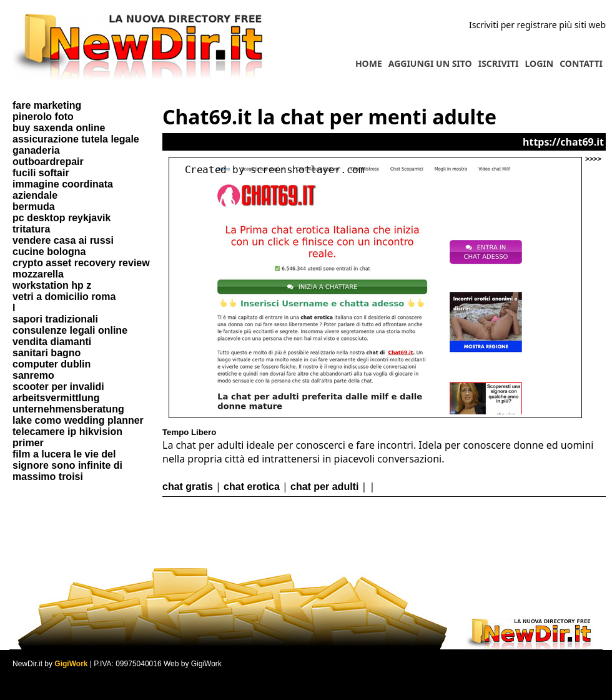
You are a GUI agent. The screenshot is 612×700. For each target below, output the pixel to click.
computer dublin (52, 364)
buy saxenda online (59, 128)
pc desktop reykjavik (62, 218)
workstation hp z (52, 285)
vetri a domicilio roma (64, 297)
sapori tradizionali (55, 319)
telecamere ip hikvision (67, 432)
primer (28, 443)
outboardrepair (48, 162)
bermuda (34, 207)
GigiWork (71, 664)
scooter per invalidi (58, 387)
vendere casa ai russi (63, 240)
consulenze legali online (70, 330)
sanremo (33, 375)
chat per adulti (324, 487)
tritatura (31, 229)
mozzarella (38, 274)
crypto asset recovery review (81, 263)
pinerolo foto (43, 117)
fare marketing (47, 105)
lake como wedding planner (78, 420)
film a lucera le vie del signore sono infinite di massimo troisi (67, 465)
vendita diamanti (52, 342)
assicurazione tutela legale (76, 139)
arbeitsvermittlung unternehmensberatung (68, 403)
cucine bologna (49, 252)
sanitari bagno (47, 353)
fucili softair (41, 173)
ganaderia (36, 150)
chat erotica (252, 487)
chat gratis (188, 487)
